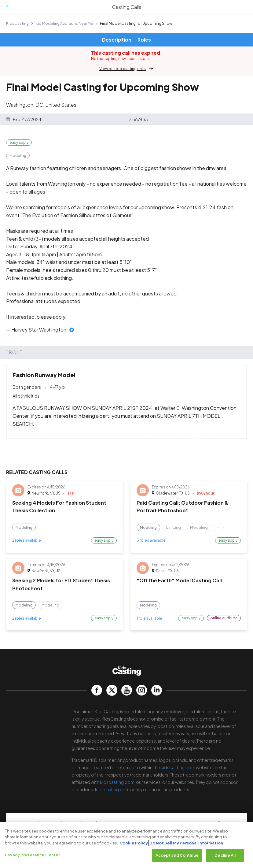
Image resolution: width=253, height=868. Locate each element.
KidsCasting (17, 23)
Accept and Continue (177, 855)
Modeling (18, 156)
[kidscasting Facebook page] (97, 690)
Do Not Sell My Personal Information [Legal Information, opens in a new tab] (186, 843)
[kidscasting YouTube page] (127, 690)
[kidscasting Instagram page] (142, 690)
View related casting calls (123, 69)
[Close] (243, 832)
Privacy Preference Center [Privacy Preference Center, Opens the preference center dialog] (32, 855)
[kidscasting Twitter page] (112, 690)
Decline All (225, 855)
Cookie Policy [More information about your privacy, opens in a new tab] (134, 843)
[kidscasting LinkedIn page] (157, 690)
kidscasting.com (178, 767)
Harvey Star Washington (39, 330)
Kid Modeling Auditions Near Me (64, 23)
